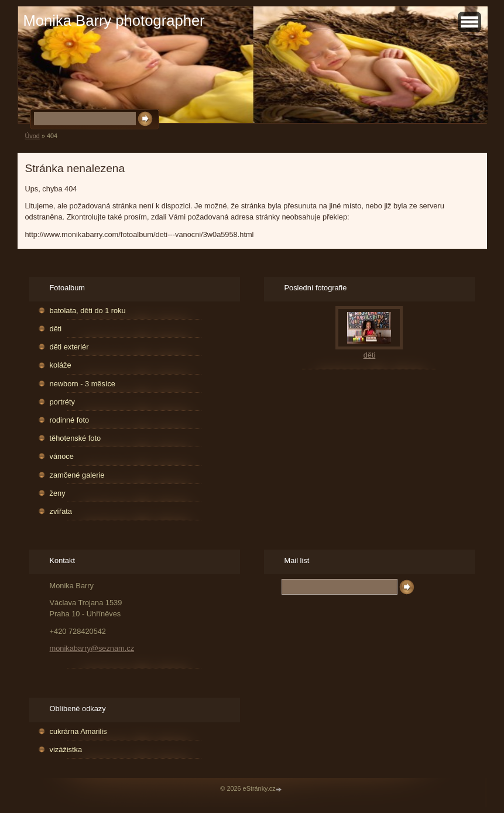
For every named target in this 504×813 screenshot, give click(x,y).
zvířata (61, 511)
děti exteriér (69, 347)
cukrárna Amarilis (78, 731)
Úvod (32, 136)
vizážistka (66, 749)
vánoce (62, 456)
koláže (61, 365)
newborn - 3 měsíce (83, 384)
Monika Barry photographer (114, 20)
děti (56, 329)
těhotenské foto (76, 438)
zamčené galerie (77, 475)
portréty (62, 402)
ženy (58, 493)
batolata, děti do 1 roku (88, 311)
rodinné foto (70, 420)
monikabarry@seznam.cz (92, 648)
